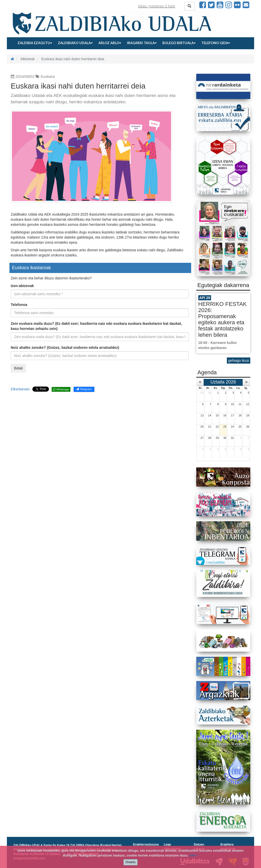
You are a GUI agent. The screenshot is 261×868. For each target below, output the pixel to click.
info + (194, 855)
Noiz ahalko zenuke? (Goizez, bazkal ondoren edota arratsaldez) (65, 348)
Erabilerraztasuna (146, 845)
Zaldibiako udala (75, 43)
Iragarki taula (142, 43)
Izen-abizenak (22, 286)
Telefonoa (19, 305)
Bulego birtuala (179, 43)
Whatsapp (61, 389)
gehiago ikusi (239, 361)
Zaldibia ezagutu (35, 43)
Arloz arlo (110, 43)
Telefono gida (216, 43)
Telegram (84, 389)
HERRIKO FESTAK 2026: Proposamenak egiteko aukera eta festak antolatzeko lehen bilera (223, 319)
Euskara (48, 76)
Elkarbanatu (20, 389)
